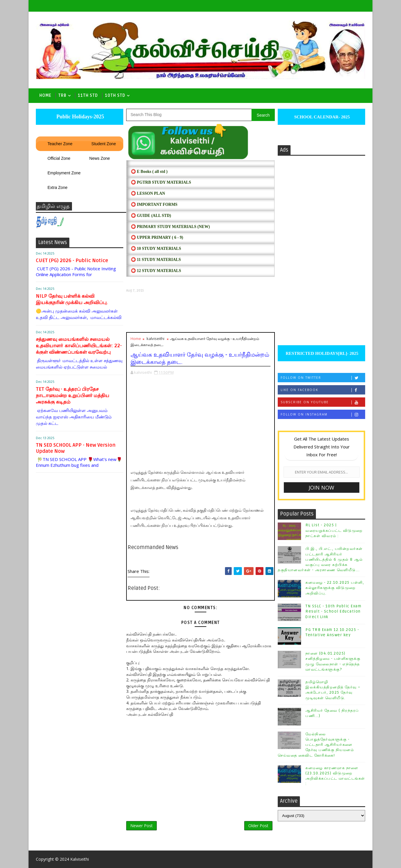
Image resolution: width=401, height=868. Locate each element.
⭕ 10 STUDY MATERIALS (156, 249)
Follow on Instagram (323, 414)
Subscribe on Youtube (323, 402)
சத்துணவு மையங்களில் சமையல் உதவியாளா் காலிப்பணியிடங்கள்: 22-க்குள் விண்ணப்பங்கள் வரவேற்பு (79, 346)
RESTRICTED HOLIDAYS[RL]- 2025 (321, 353)
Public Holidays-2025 (80, 117)
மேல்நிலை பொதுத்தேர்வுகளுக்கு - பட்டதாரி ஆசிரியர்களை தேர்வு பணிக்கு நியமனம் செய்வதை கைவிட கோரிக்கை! (316, 745)
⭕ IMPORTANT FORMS (154, 205)
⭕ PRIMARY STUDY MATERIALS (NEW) (170, 227)
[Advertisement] (200, 312)
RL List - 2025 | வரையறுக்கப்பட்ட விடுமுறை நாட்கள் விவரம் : (334, 530)
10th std (115, 95)
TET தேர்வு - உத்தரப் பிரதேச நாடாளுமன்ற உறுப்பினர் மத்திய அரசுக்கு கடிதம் (73, 396)
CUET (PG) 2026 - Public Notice (72, 261)
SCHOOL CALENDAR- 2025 (322, 117)
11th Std (88, 95)
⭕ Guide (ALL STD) (151, 216)
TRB (62, 95)
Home (45, 95)
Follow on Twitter (323, 378)
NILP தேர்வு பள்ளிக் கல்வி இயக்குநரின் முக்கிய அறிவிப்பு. (72, 299)
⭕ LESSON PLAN (148, 193)
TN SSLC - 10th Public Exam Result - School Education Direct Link (333, 611)
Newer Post (141, 826)
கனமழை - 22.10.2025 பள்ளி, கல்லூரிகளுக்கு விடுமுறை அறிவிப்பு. (335, 588)
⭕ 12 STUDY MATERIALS (156, 271)
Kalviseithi (80, 859)
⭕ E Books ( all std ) (149, 172)
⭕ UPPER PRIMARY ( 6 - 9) (157, 237)
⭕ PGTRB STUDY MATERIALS (161, 182)
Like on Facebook (323, 390)
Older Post (258, 826)
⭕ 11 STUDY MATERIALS (156, 260)
